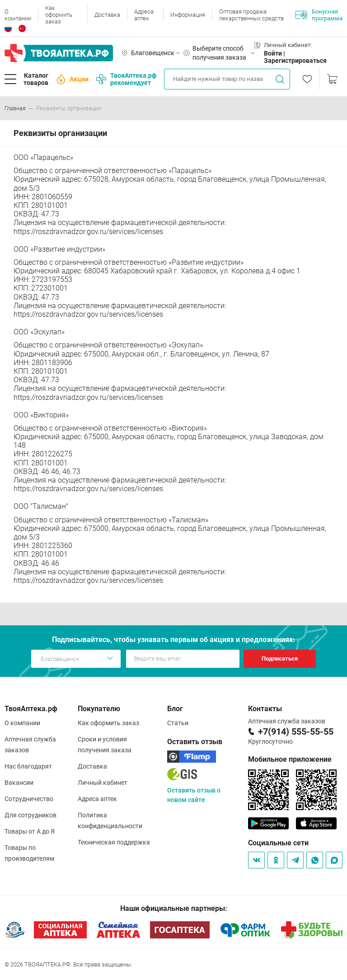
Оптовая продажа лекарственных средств (251, 15)
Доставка (107, 15)
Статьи (178, 723)
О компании (18, 15)
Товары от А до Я (30, 831)
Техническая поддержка (114, 842)
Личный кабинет (103, 783)
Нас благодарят (28, 766)
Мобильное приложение (290, 759)
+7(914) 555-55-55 (296, 731)
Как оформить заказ (59, 15)
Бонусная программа (319, 15)
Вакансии (19, 783)
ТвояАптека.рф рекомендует (126, 79)
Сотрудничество (29, 799)
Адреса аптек (144, 15)
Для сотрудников (30, 815)
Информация (188, 15)
